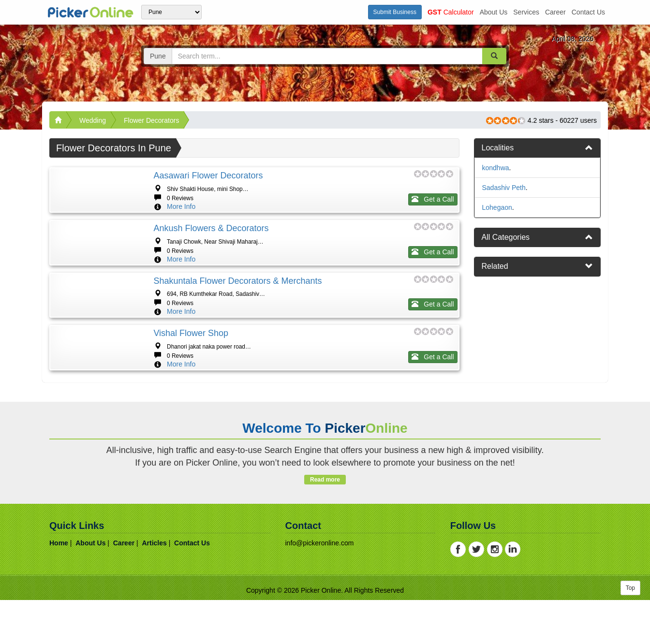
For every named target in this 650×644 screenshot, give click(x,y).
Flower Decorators (151, 120)
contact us (588, 12)
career (555, 12)
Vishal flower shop (191, 421)
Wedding (93, 120)
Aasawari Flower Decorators (208, 176)
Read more (325, 596)
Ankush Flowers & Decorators (211, 257)
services (526, 12)
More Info (181, 206)
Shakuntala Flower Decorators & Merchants (237, 339)
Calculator (451, 12)
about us (494, 12)
